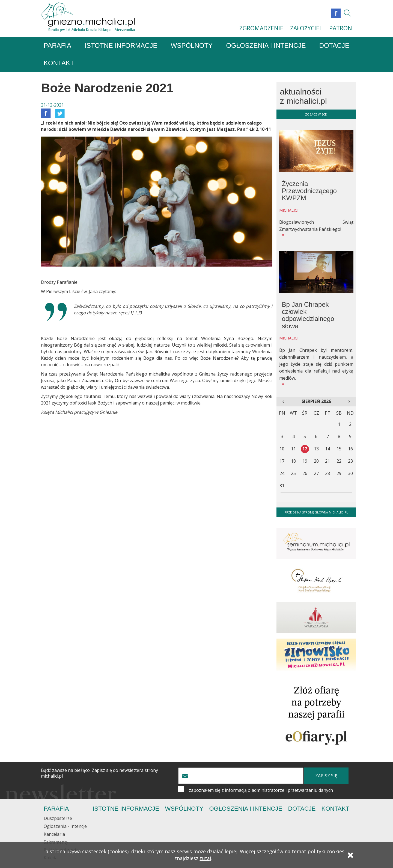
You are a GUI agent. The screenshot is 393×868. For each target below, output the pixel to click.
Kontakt (59, 63)
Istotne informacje (121, 46)
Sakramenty (56, 842)
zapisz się (326, 776)
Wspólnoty (192, 46)
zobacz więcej (316, 115)
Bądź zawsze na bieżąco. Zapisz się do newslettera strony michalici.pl (99, 773)
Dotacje (334, 46)
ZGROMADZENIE (261, 28)
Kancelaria (54, 834)
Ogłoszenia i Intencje (266, 46)
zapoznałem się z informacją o (261, 790)
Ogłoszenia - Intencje (65, 826)
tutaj (206, 859)
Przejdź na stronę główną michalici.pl (316, 513)
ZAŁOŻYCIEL (306, 28)
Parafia (57, 46)
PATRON (341, 28)
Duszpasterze (58, 819)
